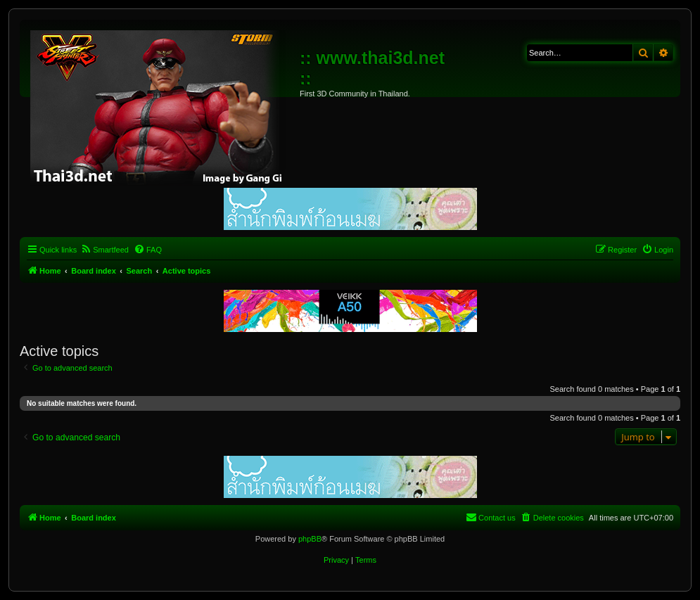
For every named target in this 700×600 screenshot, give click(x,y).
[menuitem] (104, 250)
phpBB (310, 539)
